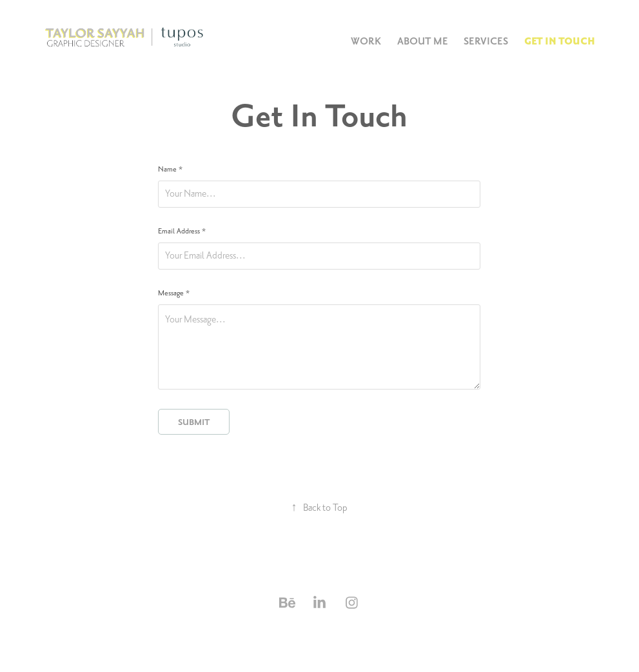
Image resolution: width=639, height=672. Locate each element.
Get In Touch (560, 41)
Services (486, 41)
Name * (170, 170)
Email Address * (182, 232)
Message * (174, 293)
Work (366, 41)
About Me (423, 41)
